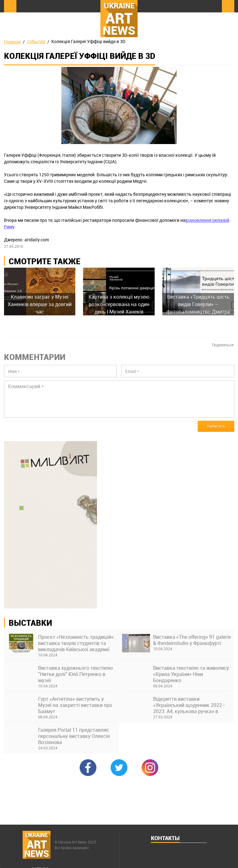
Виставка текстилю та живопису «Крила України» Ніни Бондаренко (191, 674)
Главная (12, 42)
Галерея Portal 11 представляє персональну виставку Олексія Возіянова (74, 736)
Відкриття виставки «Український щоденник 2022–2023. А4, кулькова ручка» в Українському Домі (189, 705)
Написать (216, 426)
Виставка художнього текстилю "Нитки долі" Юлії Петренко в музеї (75, 674)
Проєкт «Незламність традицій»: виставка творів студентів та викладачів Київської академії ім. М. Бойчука (76, 643)
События (36, 41)
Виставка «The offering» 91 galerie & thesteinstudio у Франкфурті (192, 640)
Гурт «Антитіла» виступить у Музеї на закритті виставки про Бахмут (75, 705)
